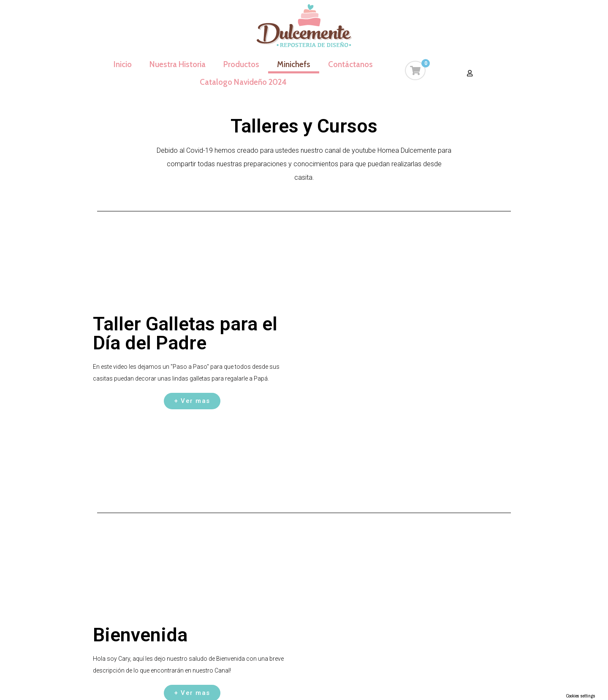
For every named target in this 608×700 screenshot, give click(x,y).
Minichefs (294, 64)
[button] (470, 73)
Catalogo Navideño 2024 (243, 82)
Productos (241, 64)
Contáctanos (350, 64)
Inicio (123, 64)
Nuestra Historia (178, 64)
